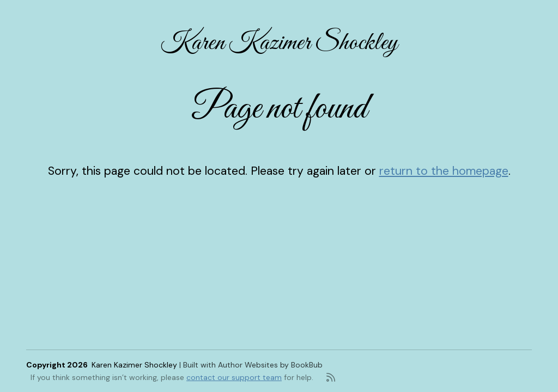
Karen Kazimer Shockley (279, 43)
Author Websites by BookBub (270, 365)
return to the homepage (444, 171)
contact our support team (234, 377)
